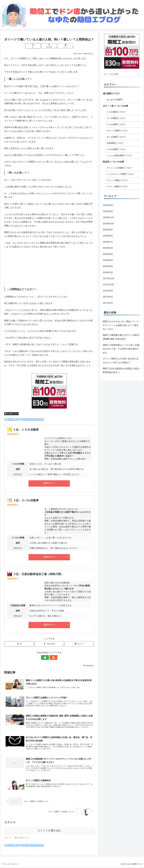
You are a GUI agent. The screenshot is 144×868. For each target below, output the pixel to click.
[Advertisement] (49, 268)
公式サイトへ (49, 483)
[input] (122, 74)
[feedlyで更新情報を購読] (47, 657)
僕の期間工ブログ (11, 414)
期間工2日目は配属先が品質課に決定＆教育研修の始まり (121, 370)
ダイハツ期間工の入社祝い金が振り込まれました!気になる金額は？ (121, 361)
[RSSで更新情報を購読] (52, 657)
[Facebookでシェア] (49, 46)
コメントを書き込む (49, 831)
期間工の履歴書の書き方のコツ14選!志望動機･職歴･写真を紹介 (121, 337)
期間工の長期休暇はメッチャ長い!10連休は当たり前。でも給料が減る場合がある (121, 349)
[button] (139, 74)
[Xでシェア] (34, 46)
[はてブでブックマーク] (64, 46)
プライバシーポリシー (10, 865)
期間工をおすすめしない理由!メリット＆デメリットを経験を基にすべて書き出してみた (121, 325)
